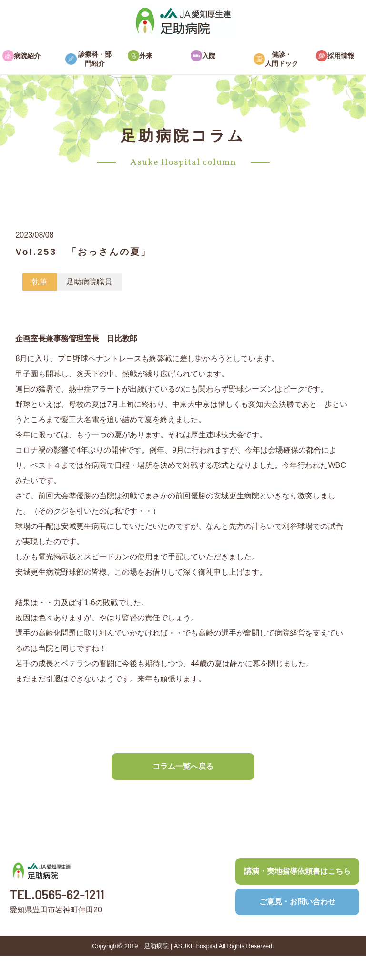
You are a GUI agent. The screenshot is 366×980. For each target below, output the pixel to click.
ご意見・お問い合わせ (297, 902)
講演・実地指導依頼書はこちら (297, 871)
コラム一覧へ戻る (183, 766)
